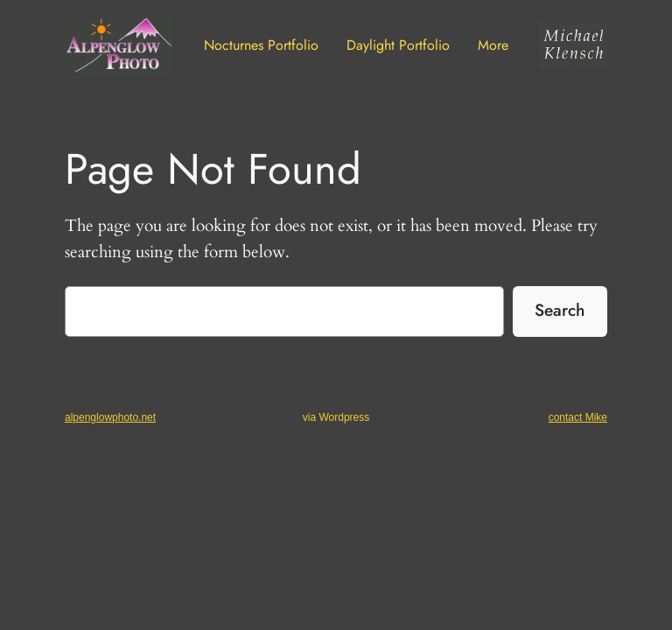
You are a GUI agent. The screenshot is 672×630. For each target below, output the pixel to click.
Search (560, 310)
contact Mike (578, 417)
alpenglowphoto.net (110, 417)
